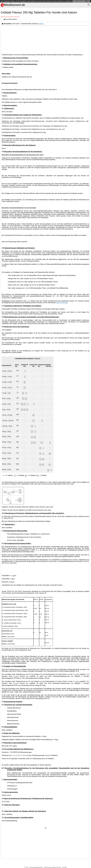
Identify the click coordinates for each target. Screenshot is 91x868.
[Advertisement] (45, 39)
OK (88, 1)
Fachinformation (10, 19)
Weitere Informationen (79, 1)
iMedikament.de (13, 5)
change (41, 24)
